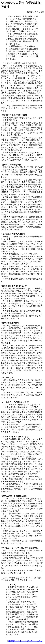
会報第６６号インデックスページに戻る (25, 641)
